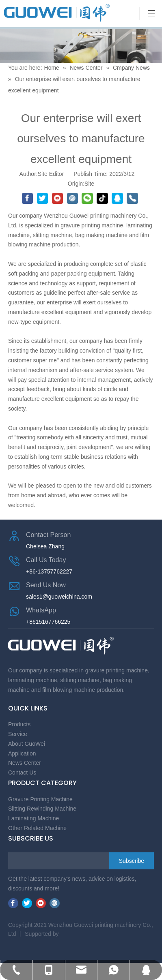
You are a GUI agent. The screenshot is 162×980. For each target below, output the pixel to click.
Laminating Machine (33, 818)
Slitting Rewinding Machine (42, 809)
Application (22, 753)
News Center (86, 68)
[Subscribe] (132, 861)
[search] (41, 861)
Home (53, 68)
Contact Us (22, 772)
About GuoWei (27, 744)
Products (19, 724)
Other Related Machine (37, 828)
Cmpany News (131, 68)
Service (18, 734)
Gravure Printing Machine (40, 799)
